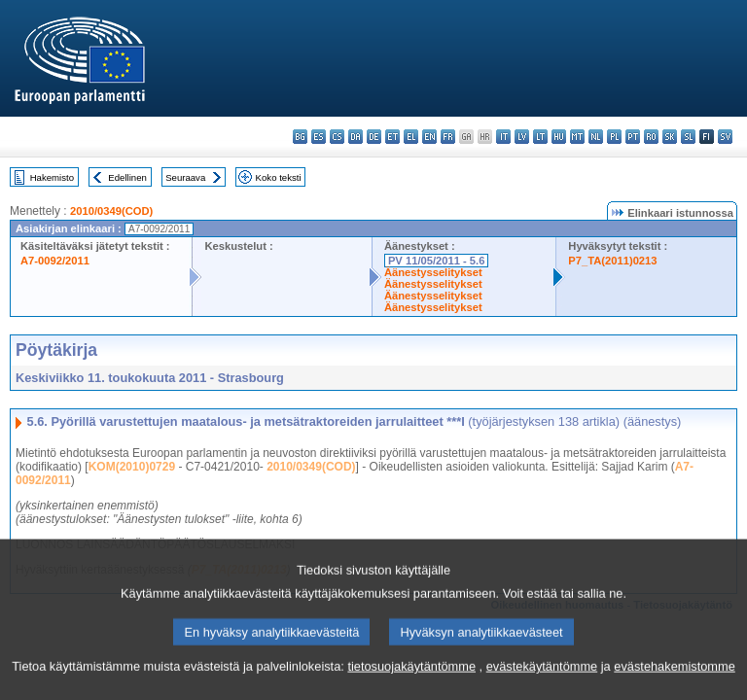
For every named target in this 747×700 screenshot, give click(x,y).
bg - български (300, 137)
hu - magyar (559, 137)
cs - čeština (337, 137)
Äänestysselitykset (433, 272)
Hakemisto (52, 177)
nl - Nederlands (596, 137)
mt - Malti (577, 137)
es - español (319, 137)
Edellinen (127, 177)
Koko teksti (279, 177)
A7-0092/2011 (55, 261)
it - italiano (503, 137)
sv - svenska (725, 137)
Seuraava (185, 177)
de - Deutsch (374, 137)
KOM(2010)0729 (132, 467)
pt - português (633, 137)
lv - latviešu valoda (522, 137)
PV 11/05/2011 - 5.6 (437, 261)
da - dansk (356, 137)
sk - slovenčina (670, 137)
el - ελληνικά (411, 137)
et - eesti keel (392, 137)
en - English (429, 137)
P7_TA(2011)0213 (612, 261)
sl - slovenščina (688, 137)
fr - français (448, 137)
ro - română (651, 137)
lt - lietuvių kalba (540, 137)
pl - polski (614, 137)
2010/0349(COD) (111, 211)
